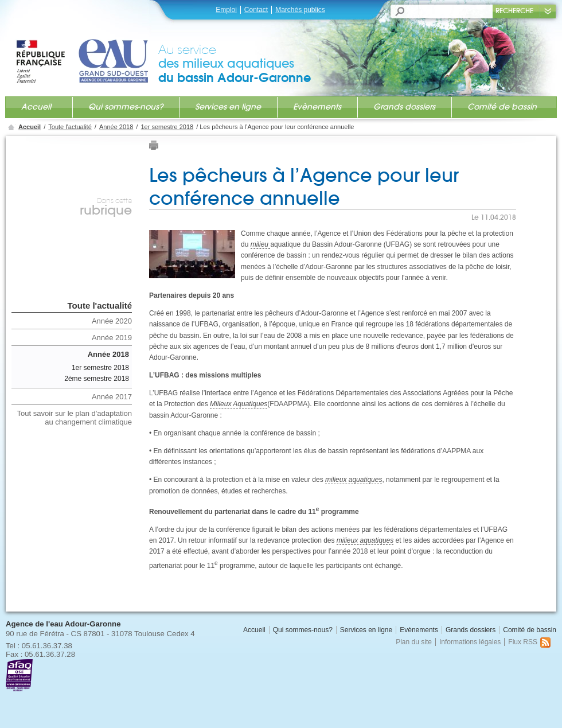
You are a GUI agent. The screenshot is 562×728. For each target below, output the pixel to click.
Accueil (36, 107)
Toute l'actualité (70, 127)
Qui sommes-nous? (126, 107)
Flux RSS (529, 642)
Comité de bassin (502, 107)
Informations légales (470, 642)
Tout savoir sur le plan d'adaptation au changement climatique (75, 418)
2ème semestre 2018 (97, 379)
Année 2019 (112, 338)
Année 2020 (112, 321)
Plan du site (414, 642)
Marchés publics (300, 10)
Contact (256, 10)
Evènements (317, 107)
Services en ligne (228, 107)
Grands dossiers (404, 107)
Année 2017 (112, 397)
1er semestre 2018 (167, 127)
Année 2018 (116, 127)
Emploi (226, 10)
